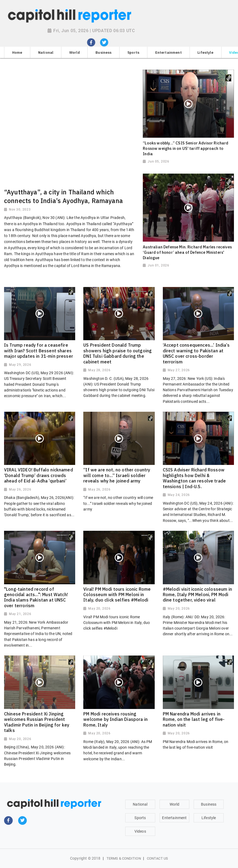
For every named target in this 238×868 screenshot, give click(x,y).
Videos (140, 831)
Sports (140, 818)
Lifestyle (209, 818)
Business (209, 804)
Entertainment (174, 818)
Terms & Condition (124, 858)
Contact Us (157, 858)
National (140, 804)
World (175, 804)
